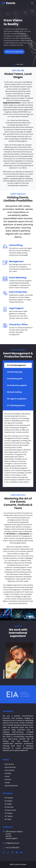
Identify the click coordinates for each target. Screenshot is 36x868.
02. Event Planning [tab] (15, 372)
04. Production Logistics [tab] (17, 385)
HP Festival (11, 534)
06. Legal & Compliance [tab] (17, 399)
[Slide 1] (15, 64)
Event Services (10, 767)
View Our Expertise (14, 52)
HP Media (8, 804)
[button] (31, 660)
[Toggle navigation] (32, 3)
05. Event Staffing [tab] (14, 392)
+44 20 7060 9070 (11, 848)
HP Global (23, 865)
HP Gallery (9, 801)
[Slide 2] (18, 64)
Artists (7, 776)
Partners (8, 779)
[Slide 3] (22, 64)
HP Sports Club (10, 810)
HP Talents (9, 816)
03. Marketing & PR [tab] (15, 379)
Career (7, 783)
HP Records (9, 807)
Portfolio (8, 773)
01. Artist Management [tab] (16, 365)
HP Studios (8, 813)
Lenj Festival (24, 534)
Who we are (9, 764)
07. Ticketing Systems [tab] (16, 405)
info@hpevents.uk (11, 843)
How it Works (10, 770)
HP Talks (8, 819)
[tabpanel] (18, 449)
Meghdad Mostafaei (11, 103)
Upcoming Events (11, 786)
